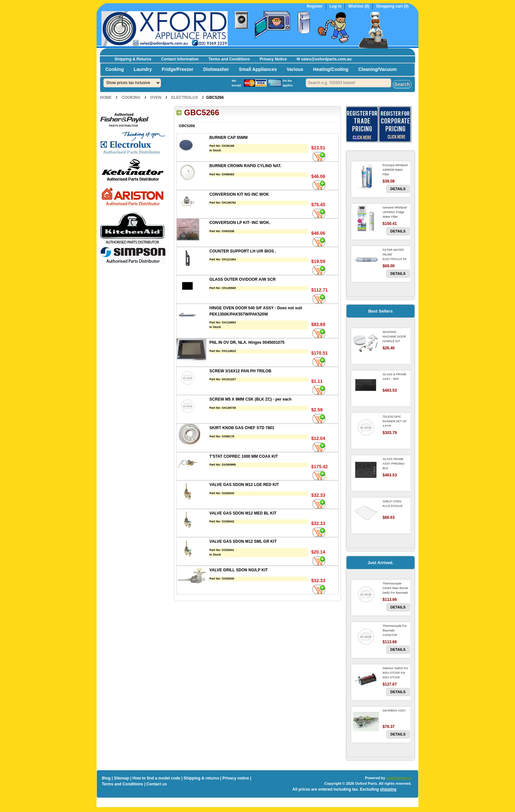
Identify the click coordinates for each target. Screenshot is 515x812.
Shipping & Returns (133, 59)
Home (106, 98)
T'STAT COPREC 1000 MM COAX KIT (244, 456)
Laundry (143, 69)
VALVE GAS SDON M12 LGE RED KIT (244, 485)
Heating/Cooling (331, 69)
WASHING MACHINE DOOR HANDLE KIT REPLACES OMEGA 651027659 (396, 341)
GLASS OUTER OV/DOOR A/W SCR (243, 279)
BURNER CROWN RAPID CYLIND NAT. (246, 166)
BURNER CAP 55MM (229, 138)
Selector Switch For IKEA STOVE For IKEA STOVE (395, 673)
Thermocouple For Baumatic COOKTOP (395, 630)
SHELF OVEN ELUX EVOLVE (393, 504)
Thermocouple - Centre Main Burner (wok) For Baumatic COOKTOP (396, 590)
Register (315, 6)
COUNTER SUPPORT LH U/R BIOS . (243, 251)
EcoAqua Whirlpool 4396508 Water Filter (395, 170)
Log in (335, 6)
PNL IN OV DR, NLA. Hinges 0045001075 (247, 342)
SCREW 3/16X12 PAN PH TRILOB (240, 371)
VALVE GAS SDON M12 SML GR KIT (243, 541)
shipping (388, 789)
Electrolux (184, 98)
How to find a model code (156, 778)
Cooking (115, 69)
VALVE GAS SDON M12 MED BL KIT (243, 513)
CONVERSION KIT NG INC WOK (239, 194)
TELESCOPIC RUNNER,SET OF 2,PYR (395, 421)
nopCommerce (399, 778)
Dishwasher (216, 69)
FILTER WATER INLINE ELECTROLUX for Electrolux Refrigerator (395, 259)
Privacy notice (236, 778)
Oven (156, 98)
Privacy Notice (273, 59)
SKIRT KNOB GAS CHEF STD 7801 (242, 428)
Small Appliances (258, 69)
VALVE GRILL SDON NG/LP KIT (239, 570)
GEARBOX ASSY (394, 711)
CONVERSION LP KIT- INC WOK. (240, 223)
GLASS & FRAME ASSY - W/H (395, 377)
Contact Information (180, 59)
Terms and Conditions (229, 59)
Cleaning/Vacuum (378, 69)
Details (398, 189)
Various (295, 69)
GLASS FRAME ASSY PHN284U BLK (394, 464)
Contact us (157, 784)
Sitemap (122, 778)
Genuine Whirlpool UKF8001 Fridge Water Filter (395, 212)
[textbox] (348, 83)
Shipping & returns (201, 778)
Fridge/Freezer (177, 69)
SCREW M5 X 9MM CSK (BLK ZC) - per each (251, 399)
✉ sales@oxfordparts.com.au (324, 59)
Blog (106, 778)
